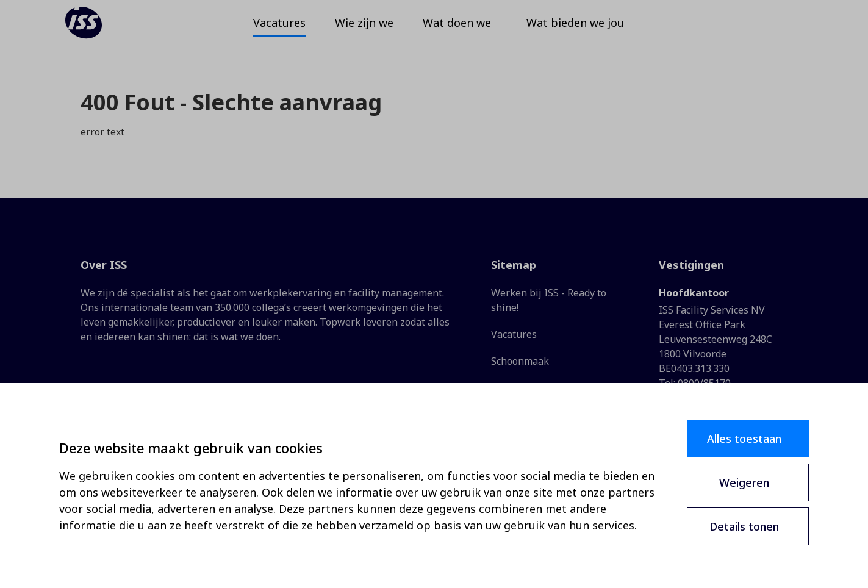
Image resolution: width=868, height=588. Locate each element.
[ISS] (100, 30)
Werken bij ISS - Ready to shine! (549, 300)
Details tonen (744, 526)
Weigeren (744, 482)
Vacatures (514, 334)
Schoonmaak (520, 361)
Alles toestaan (744, 439)
